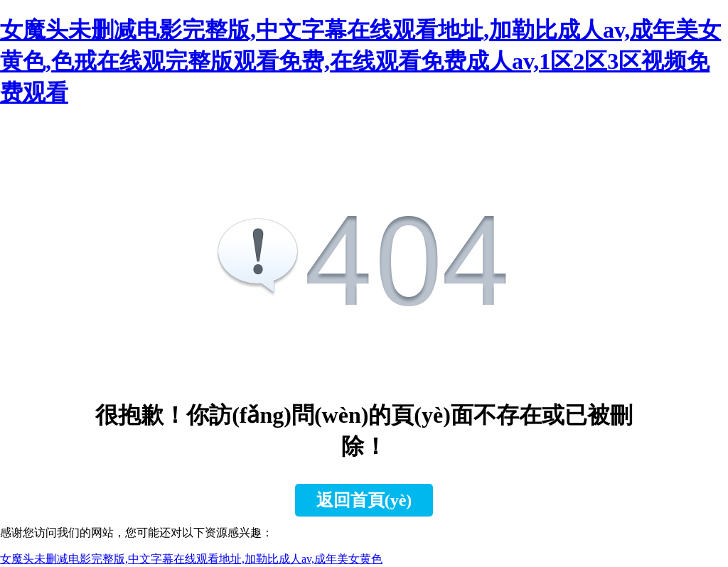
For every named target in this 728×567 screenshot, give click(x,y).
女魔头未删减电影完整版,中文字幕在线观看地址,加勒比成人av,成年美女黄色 (191, 559)
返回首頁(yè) (364, 500)
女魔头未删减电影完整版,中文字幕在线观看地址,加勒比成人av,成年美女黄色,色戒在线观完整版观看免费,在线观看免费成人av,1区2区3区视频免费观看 (360, 61)
